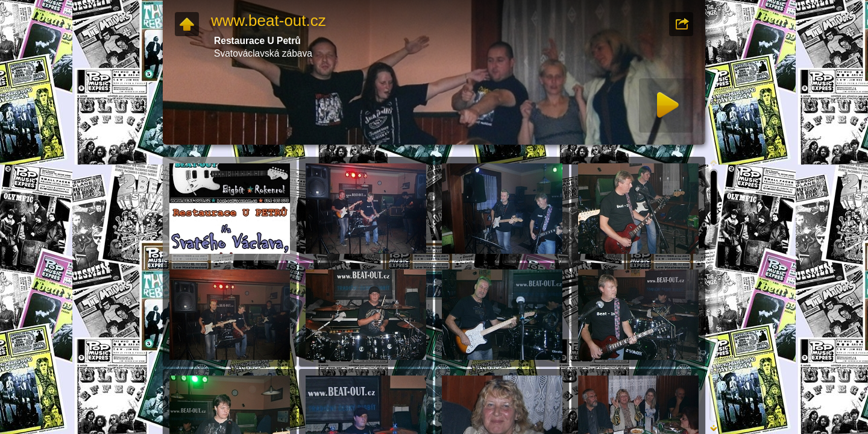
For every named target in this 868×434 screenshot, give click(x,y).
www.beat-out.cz (269, 20)
